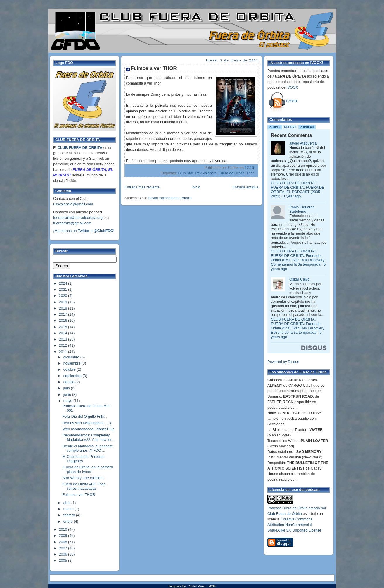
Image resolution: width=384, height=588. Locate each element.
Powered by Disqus (283, 362)
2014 (64, 333)
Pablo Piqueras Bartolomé (302, 209)
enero (69, 522)
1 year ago (292, 196)
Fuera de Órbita (231, 173)
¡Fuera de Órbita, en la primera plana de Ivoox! (88, 469)
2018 (64, 308)
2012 (64, 345)
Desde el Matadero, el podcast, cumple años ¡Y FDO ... (88, 448)
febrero (70, 515)
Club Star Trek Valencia (197, 173)
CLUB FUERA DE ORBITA (80, 148)
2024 (64, 283)
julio (67, 388)
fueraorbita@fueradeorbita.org (78, 218)
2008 (64, 542)
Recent (290, 127)
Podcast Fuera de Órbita (287, 508)
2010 (64, 529)
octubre (70, 369)
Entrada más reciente (142, 187)
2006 (64, 554)
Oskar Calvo (299, 279)
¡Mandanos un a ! (84, 231)
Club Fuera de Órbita (285, 514)
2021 (64, 290)
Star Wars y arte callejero (83, 478)
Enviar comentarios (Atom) (170, 198)
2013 (64, 339)
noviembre (72, 363)
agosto (69, 382)
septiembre (73, 376)
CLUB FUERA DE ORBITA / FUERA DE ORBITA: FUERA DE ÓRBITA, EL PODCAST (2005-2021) (298, 190)
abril (67, 503)
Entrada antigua (245, 187)
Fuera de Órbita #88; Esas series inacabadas (84, 486)
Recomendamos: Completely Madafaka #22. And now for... (89, 437)
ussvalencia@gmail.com (73, 204)
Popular (307, 127)
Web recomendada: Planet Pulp (89, 429)
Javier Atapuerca (303, 143)
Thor (250, 173)
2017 (64, 314)
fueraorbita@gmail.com (72, 223)
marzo (69, 509)
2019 (64, 302)
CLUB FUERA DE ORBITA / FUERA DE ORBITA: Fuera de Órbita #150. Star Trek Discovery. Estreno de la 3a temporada (298, 326)
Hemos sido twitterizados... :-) (87, 423)
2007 (64, 548)
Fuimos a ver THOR (79, 495)
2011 (64, 352)
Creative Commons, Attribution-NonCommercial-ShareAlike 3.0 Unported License (294, 525)
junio (68, 395)
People (275, 127)
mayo (68, 401)
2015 (64, 327)
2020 (64, 296)
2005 (64, 561)
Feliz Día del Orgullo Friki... (85, 417)
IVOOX (292, 87)
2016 (64, 321)
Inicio (196, 187)
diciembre (72, 357)
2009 (64, 536)
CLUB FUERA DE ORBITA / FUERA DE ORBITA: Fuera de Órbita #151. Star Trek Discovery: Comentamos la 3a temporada (298, 258)
